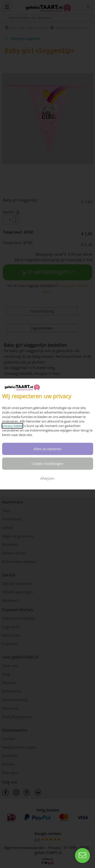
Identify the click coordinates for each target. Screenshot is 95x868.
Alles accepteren (47, 449)
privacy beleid (12, 426)
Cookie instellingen (47, 464)
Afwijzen (47, 478)
